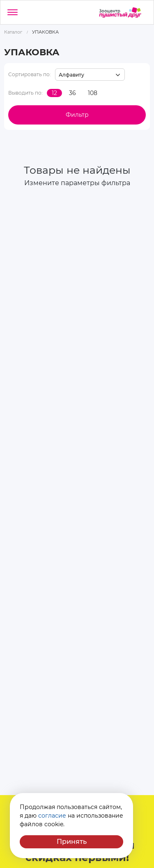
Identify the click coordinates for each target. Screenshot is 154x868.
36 (72, 93)
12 (54, 93)
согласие (52, 816)
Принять (72, 842)
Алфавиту (71, 75)
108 (93, 93)
